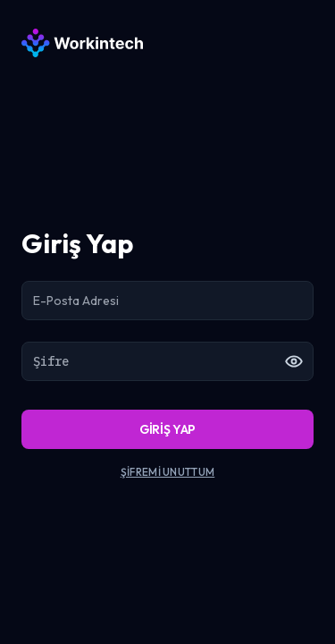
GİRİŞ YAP (167, 429)
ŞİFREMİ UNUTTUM (168, 472)
